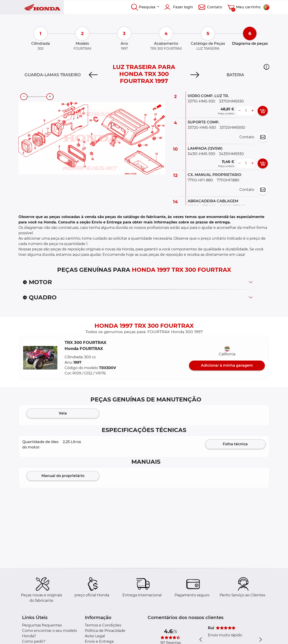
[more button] (252, 111)
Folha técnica (235, 444)
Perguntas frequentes (42, 625)
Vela (63, 413)
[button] (267, 67)
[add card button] (263, 111)
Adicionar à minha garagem (227, 365)
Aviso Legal (95, 636)
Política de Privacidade (105, 631)
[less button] (239, 111)
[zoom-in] (50, 97)
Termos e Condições (103, 625)
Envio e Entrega (99, 641)
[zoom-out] (24, 97)
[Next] (195, 75)
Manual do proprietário (63, 476)
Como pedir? (34, 641)
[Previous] (93, 75)
